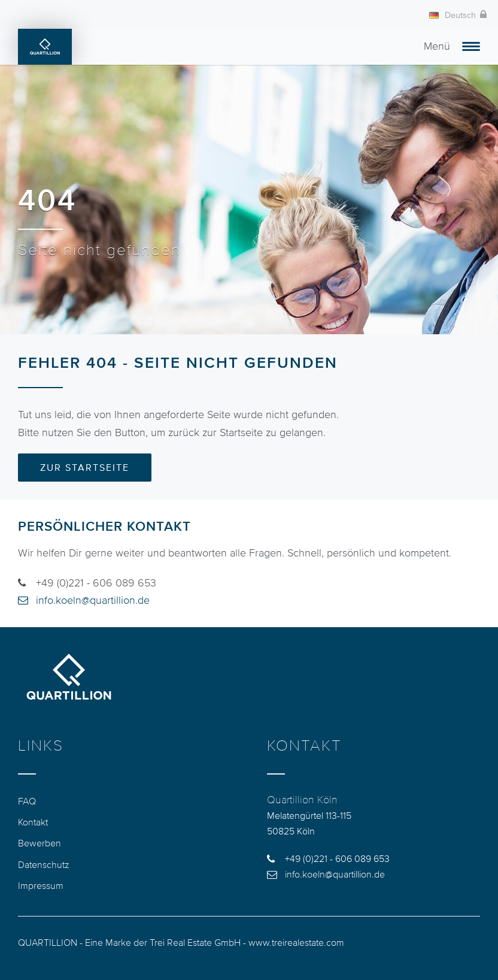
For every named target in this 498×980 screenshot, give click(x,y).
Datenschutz (44, 864)
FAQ (27, 801)
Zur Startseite (85, 467)
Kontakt (33, 822)
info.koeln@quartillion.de (93, 600)
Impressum (41, 885)
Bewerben (40, 843)
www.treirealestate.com (296, 942)
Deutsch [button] (453, 15)
